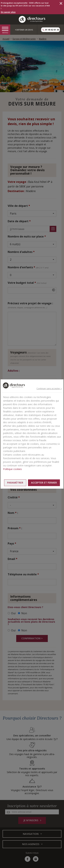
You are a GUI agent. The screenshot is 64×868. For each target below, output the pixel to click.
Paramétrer (15, 483)
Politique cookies (12, 469)
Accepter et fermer (44, 483)
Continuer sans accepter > (49, 389)
